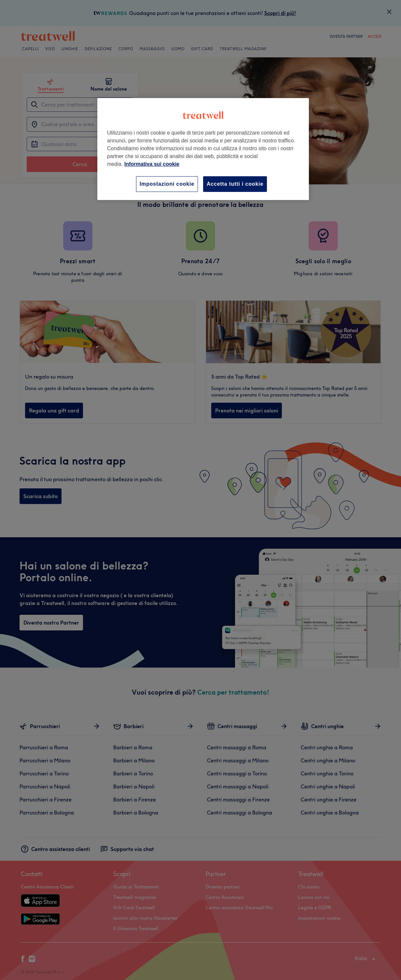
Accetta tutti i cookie (235, 184)
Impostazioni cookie (167, 184)
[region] (203, 149)
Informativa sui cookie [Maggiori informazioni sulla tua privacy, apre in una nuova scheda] (152, 164)
